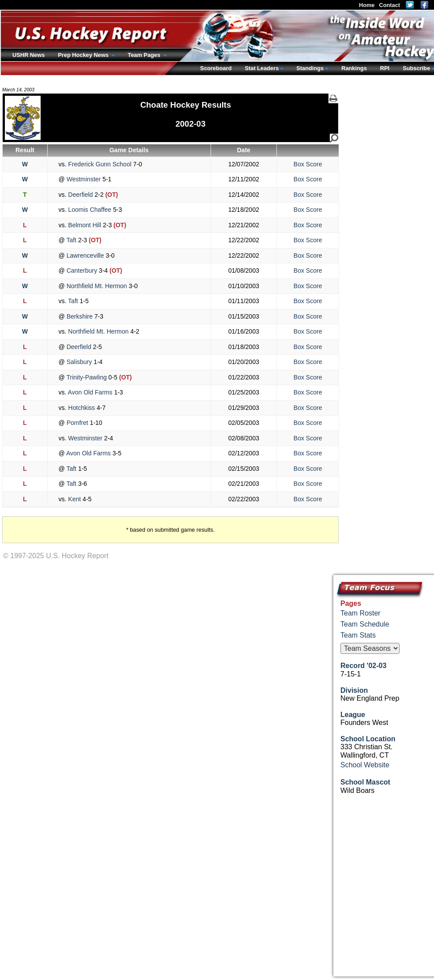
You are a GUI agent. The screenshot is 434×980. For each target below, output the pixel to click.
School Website (365, 765)
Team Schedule (365, 624)
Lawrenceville (85, 255)
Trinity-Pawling (87, 377)
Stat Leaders (262, 68)
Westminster (84, 179)
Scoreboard (216, 68)
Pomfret (77, 423)
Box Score (308, 164)
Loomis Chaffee (90, 210)
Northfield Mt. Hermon (97, 286)
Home (367, 5)
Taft (72, 240)
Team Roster (360, 613)
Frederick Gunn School (100, 164)
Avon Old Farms (90, 392)
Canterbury (82, 270)
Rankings (354, 68)
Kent (74, 499)
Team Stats (358, 635)
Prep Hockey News (84, 55)
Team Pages (145, 55)
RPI (385, 68)
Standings (310, 68)
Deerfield (80, 195)
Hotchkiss (81, 408)
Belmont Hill (84, 225)
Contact (389, 5)
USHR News (28, 55)
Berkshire (80, 316)
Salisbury (79, 362)
